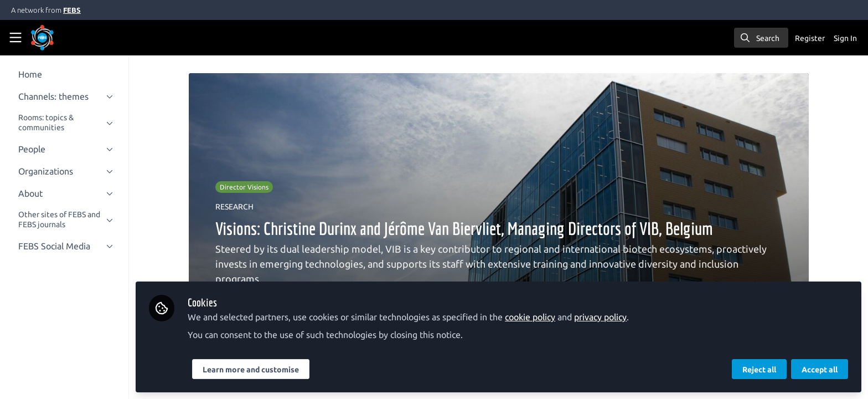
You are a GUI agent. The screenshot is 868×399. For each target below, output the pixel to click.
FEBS (72, 10)
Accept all (820, 370)
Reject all (759, 370)
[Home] (58, 38)
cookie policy (543, 317)
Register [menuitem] (810, 38)
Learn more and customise (263, 370)
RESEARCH (241, 207)
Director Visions (250, 187)
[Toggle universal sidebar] (15, 38)
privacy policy (613, 317)
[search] (761, 38)
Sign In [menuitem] (845, 38)
